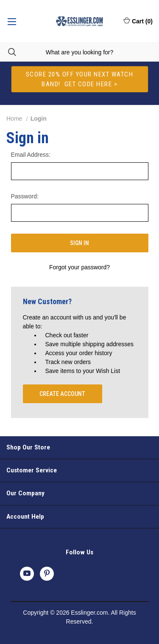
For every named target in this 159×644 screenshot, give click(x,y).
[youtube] (27, 573)
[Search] (8, 52)
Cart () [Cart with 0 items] (138, 21)
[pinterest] (47, 573)
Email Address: (31, 155)
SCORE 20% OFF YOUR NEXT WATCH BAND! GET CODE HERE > (80, 79)
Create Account (62, 394)
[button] (80, 79)
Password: (25, 196)
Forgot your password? (79, 267)
